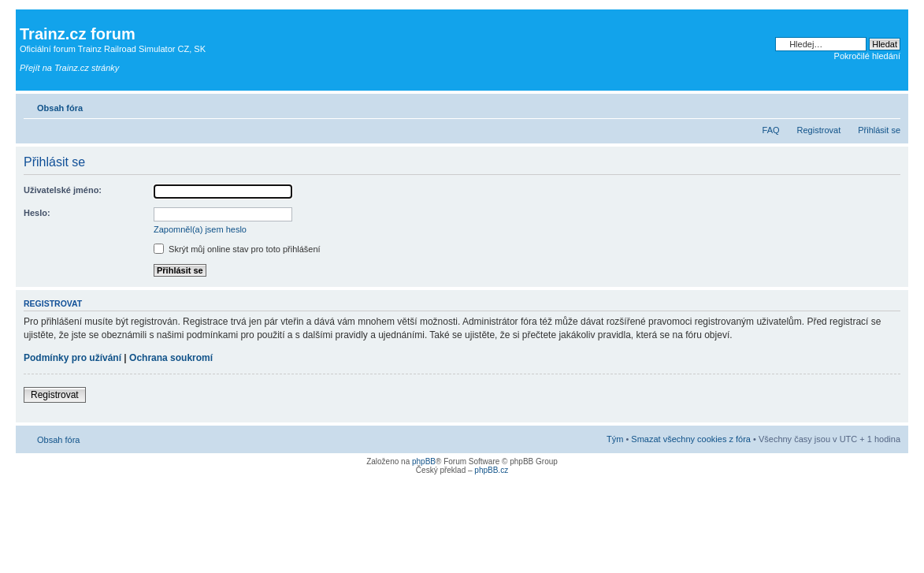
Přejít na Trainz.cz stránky (69, 68)
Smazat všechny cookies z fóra (691, 439)
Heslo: (37, 213)
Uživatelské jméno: (63, 190)
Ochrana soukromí (171, 358)
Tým (615, 439)
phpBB (424, 461)
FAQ (771, 130)
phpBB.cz (491, 470)
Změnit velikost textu (889, 105)
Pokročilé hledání (867, 56)
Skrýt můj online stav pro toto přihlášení (237, 249)
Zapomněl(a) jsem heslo (200, 229)
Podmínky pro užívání (72, 358)
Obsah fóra (60, 108)
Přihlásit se (879, 130)
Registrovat (819, 130)
